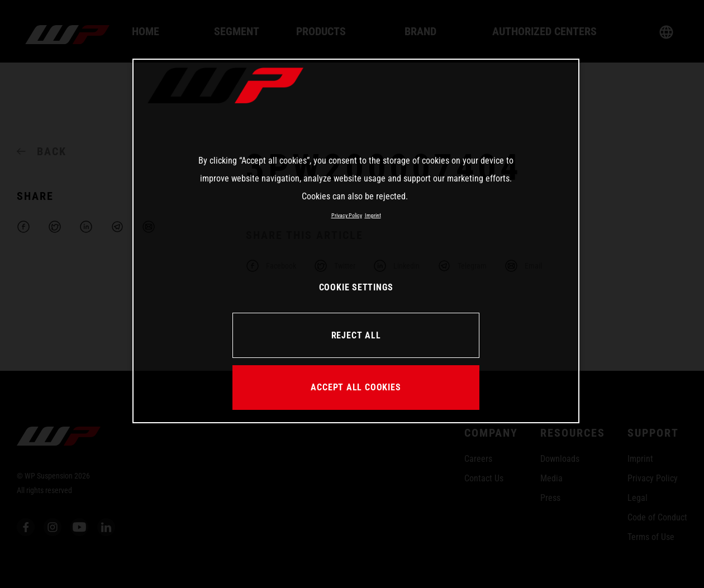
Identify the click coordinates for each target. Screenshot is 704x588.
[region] (356, 241)
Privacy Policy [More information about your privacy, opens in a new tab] (347, 215)
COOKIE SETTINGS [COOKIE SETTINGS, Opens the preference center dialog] (356, 287)
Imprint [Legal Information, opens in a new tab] (373, 215)
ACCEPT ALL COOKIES (356, 387)
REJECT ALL (356, 335)
